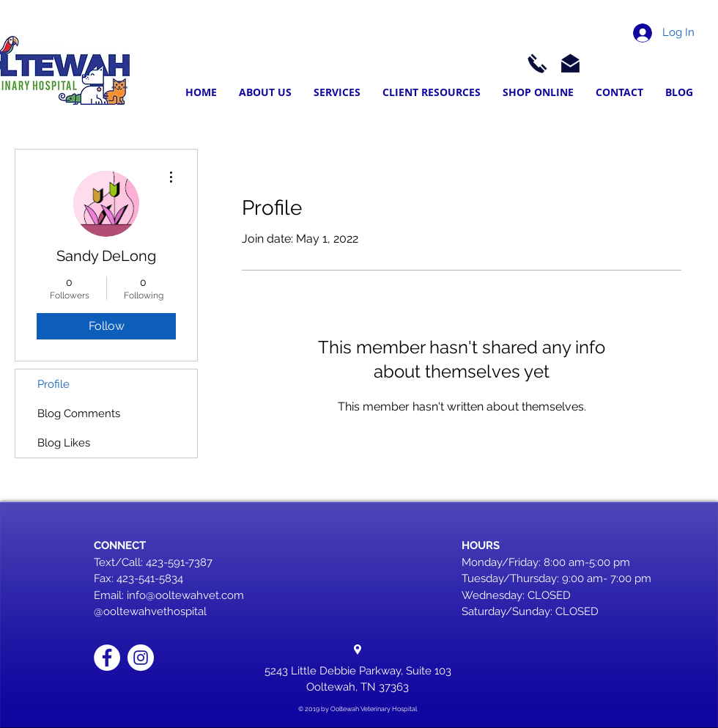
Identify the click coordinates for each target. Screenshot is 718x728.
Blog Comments (79, 413)
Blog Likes (64, 443)
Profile (53, 384)
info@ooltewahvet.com (185, 595)
